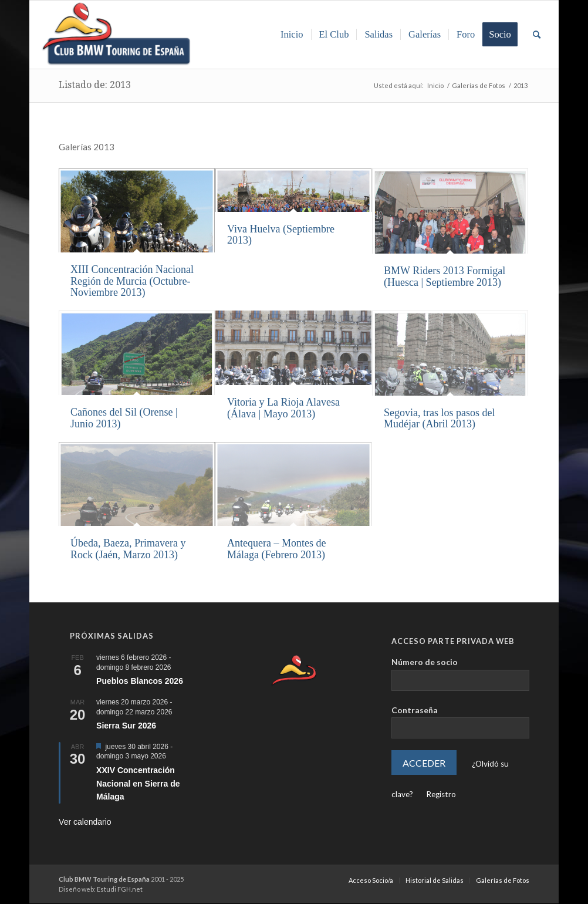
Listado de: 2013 (95, 85)
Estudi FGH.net (120, 889)
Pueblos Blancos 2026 (140, 681)
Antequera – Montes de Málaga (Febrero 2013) (276, 549)
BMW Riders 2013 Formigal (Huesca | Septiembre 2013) (445, 276)
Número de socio (425, 662)
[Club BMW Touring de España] (117, 35)
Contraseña (415, 710)
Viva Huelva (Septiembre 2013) (281, 235)
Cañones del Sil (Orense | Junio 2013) (124, 418)
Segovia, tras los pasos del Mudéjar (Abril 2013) (439, 419)
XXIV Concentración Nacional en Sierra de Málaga (138, 783)
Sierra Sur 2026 (126, 726)
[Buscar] (537, 35)
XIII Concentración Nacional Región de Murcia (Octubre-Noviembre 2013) (132, 281)
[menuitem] (292, 35)
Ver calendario (85, 822)
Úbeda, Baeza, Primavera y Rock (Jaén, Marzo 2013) (128, 549)
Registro (441, 794)
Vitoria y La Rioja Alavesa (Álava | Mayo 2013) (283, 408)
